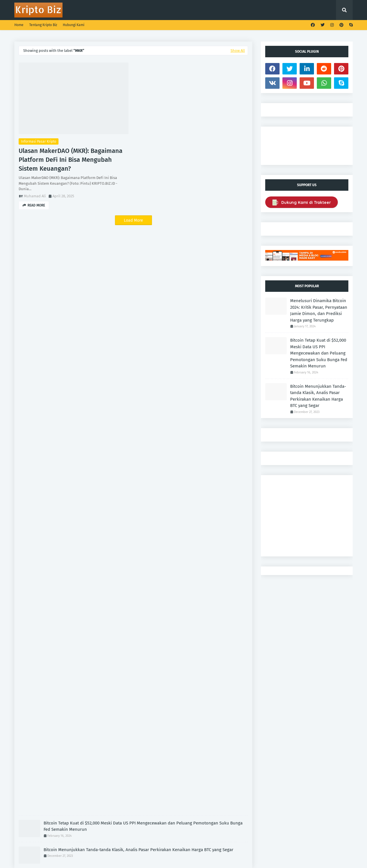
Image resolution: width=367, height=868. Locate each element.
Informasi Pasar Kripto (39, 141)
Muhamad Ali (35, 196)
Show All (238, 51)
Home (19, 25)
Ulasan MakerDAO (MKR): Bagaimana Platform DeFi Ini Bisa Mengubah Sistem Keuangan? (71, 160)
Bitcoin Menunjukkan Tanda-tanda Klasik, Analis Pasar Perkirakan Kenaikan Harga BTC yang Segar (138, 850)
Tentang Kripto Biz (43, 25)
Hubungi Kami (74, 25)
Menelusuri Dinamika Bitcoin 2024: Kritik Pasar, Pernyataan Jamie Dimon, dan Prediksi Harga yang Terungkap (319, 310)
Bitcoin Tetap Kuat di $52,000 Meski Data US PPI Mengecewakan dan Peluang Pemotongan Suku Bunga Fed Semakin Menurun (143, 826)
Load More (133, 220)
